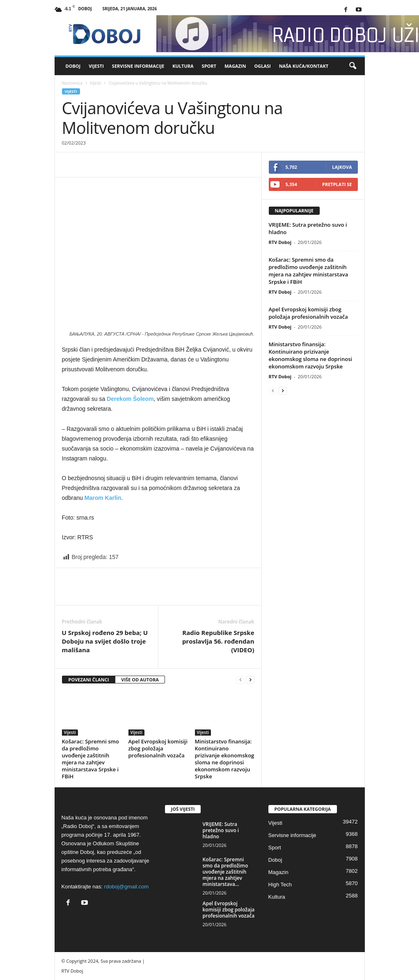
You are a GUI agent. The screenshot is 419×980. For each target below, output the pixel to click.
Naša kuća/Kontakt (304, 66)
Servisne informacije (138, 66)
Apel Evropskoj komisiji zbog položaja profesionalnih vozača (158, 748)
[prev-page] (240, 680)
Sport (209, 66)
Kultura (183, 66)
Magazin (235, 66)
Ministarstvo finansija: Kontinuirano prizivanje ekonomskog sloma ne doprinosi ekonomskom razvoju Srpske (225, 759)
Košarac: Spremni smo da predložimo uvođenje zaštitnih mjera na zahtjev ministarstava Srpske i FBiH (90, 759)
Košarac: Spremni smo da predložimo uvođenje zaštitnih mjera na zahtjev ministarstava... (226, 872)
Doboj (73, 66)
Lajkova (342, 167)
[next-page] (250, 680)
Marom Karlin (103, 498)
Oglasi (262, 66)
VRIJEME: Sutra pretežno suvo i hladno (221, 830)
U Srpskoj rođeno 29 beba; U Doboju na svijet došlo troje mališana (105, 641)
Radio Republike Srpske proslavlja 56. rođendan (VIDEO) (218, 641)
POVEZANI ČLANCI (89, 680)
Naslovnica (72, 83)
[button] (353, 66)
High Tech (280, 885)
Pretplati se (337, 184)
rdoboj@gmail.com (127, 887)
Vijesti (96, 66)
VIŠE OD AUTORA (140, 680)
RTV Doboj (280, 242)
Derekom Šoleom (130, 399)
